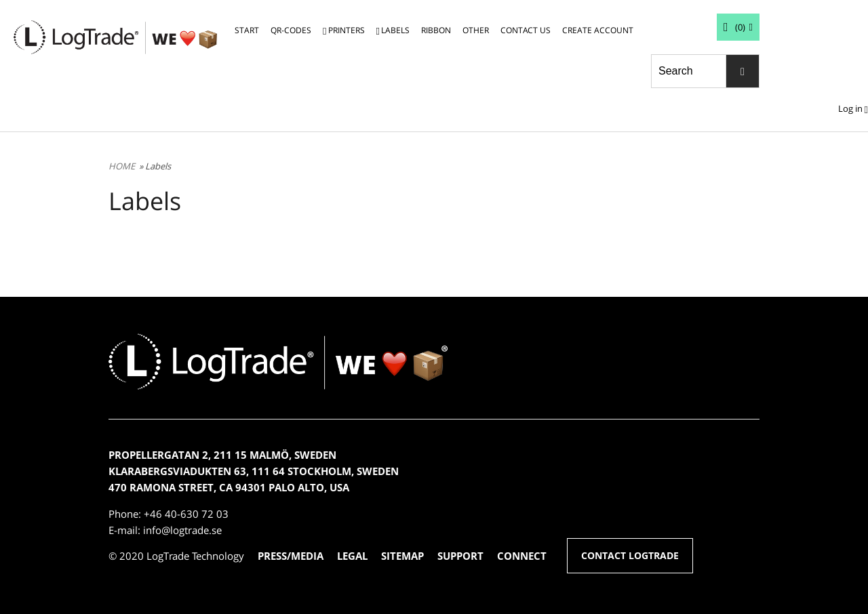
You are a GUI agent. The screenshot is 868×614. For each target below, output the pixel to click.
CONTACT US (526, 30)
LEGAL (352, 556)
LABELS (395, 30)
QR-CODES (291, 30)
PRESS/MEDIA (291, 556)
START (247, 30)
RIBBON (436, 30)
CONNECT (522, 556)
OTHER (476, 30)
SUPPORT (460, 556)
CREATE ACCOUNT (598, 30)
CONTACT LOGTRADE (630, 555)
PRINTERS (347, 30)
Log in (850, 108)
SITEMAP (402, 556)
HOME (122, 166)
